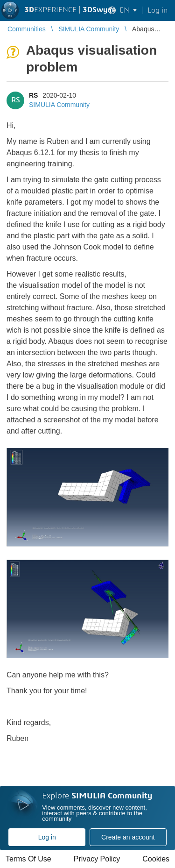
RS (33, 95)
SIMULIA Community (59, 105)
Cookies (156, 859)
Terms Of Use (28, 859)
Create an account (128, 837)
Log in (47, 837)
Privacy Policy (97, 859)
